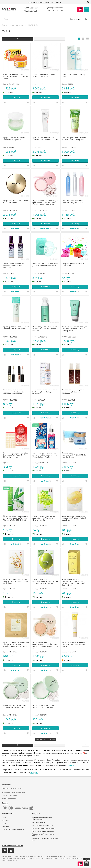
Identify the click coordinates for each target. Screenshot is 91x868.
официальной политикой (11, 858)
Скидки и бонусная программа (13, 829)
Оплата (5, 823)
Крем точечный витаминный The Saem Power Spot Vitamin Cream (73, 644)
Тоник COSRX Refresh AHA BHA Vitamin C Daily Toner (44, 75)
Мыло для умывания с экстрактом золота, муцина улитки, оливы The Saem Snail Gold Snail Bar (73, 582)
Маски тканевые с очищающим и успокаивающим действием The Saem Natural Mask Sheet (16, 518)
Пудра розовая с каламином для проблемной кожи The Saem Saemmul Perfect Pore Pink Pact (45, 203)
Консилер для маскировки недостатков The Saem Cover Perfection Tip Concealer (15, 392)
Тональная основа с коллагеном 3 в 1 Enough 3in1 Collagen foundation (45, 392)
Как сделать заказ (39, 822)
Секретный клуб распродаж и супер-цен (45, 840)
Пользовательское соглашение (44, 828)
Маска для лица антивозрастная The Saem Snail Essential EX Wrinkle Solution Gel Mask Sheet (16, 644)
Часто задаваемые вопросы (42, 825)
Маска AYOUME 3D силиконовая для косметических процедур (45, 265)
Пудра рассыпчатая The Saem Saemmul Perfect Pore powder (44, 706)
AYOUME (42, 273)
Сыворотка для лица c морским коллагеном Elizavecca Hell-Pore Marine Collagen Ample (45, 455)
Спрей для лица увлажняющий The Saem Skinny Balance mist (74, 202)
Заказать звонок (30, 11)
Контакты (5, 826)
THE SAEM (72, 147)
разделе (71, 765)
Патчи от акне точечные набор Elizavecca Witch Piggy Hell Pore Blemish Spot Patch (16, 455)
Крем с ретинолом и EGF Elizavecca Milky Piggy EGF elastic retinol (16, 76)
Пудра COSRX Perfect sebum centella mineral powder (14, 139)
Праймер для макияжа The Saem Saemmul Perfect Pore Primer (16, 328)
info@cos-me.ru (11, 799)
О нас (4, 818)
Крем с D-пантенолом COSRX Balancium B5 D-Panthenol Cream (45, 139)
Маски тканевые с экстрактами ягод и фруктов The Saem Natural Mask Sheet (45, 518)
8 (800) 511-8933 (30, 8)
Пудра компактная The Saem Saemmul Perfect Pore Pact (14, 706)
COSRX (41, 84)
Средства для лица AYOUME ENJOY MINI (73, 265)
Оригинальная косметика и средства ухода (42, 819)
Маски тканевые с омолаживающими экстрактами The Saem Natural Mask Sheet (45, 581)
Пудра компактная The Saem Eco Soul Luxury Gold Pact (16, 202)
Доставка (5, 821)
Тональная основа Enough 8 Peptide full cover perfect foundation (14, 266)
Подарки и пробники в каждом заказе (43, 835)
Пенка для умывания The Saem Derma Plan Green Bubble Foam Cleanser (45, 329)
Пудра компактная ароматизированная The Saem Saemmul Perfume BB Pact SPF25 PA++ (45, 645)
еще (45, 740)
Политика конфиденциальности (44, 831)
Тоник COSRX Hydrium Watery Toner (73, 75)
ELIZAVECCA (14, 84)
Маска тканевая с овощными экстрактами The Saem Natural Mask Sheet (74, 518)
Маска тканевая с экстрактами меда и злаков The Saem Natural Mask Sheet (16, 581)
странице (34, 772)
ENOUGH (13, 273)
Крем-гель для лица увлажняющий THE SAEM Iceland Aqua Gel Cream (75, 455)
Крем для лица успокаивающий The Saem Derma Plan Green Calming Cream (74, 329)
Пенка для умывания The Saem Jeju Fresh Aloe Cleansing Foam (74, 139)
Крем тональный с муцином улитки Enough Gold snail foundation (73, 392)
